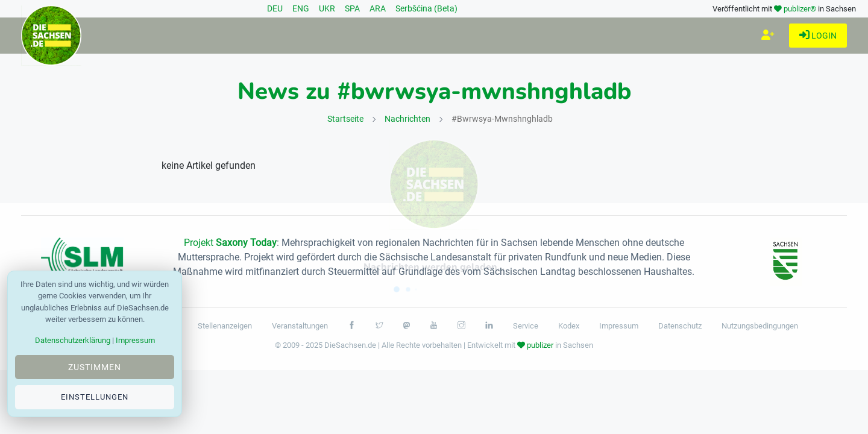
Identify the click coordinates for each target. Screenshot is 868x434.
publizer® (800, 9)
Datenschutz (680, 326)
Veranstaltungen (300, 326)
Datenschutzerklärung (73, 340)
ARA (378, 8)
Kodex (569, 326)
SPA (352, 8)
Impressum (619, 326)
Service (526, 326)
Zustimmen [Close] (95, 367)
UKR (327, 8)
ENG (301, 8)
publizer (540, 345)
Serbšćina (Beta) (426, 8)
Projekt (230, 243)
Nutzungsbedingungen (760, 326)
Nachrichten (407, 119)
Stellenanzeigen (225, 326)
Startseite (345, 119)
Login (818, 36)
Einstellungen (95, 397)
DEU (275, 8)
